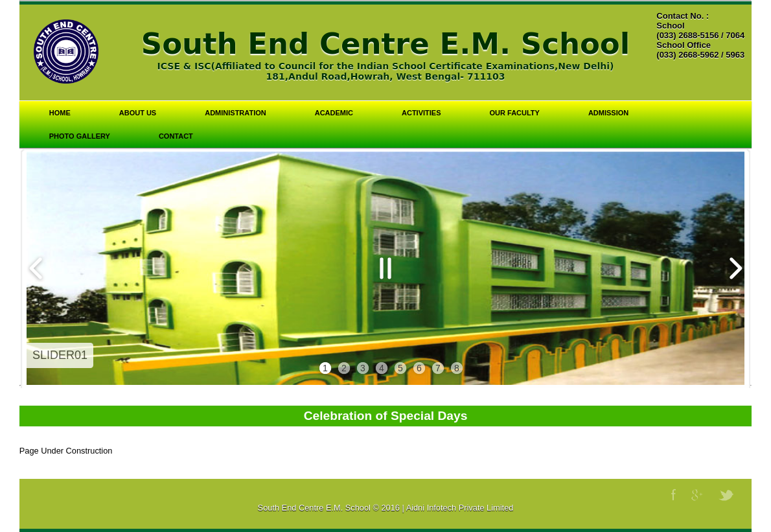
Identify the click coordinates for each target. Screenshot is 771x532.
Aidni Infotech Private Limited (460, 508)
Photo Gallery (80, 136)
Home (60, 113)
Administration (236, 113)
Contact (176, 136)
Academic (334, 113)
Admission (608, 113)
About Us (138, 113)
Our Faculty (515, 113)
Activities (421, 113)
